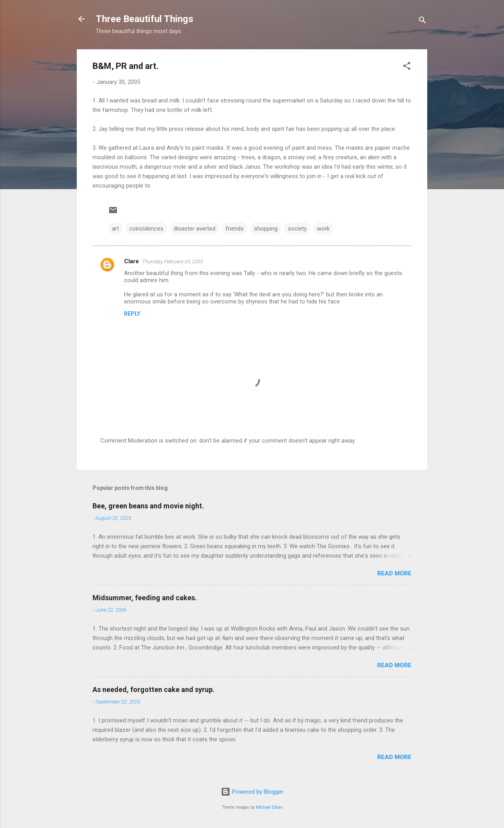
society (297, 229)
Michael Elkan (269, 807)
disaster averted (195, 229)
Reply (132, 314)
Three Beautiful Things (145, 19)
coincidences (146, 229)
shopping (266, 229)
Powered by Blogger (252, 792)
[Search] (422, 21)
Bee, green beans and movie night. (148, 506)
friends (235, 229)
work (323, 229)
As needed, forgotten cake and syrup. (154, 689)
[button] (407, 67)
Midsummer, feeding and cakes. (145, 598)
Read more (394, 573)
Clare (132, 261)
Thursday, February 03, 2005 (173, 261)
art (115, 229)
